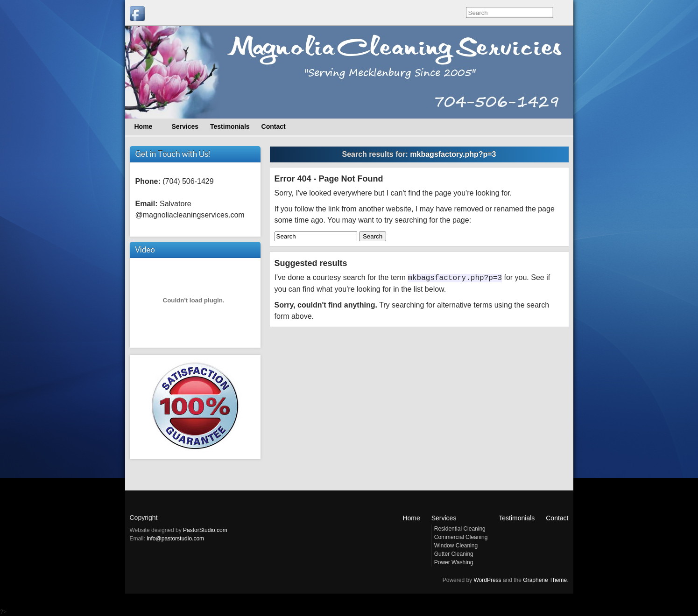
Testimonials (517, 518)
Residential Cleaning (460, 529)
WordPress (487, 580)
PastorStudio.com (205, 530)
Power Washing (454, 562)
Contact (557, 518)
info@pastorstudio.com (175, 539)
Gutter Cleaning (454, 554)
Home (411, 518)
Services (444, 518)
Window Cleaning (456, 546)
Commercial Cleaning (461, 537)
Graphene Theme (545, 580)
